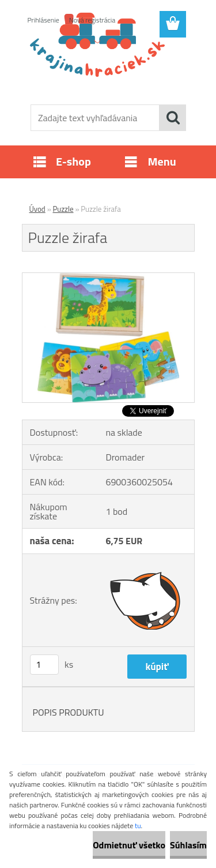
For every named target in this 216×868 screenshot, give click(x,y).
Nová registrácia (92, 20)
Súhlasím (188, 845)
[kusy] (44, 665)
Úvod (37, 209)
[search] (173, 118)
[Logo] (108, 68)
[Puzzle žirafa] (108, 278)
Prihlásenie (43, 20)
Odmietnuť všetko (129, 845)
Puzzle (63, 209)
